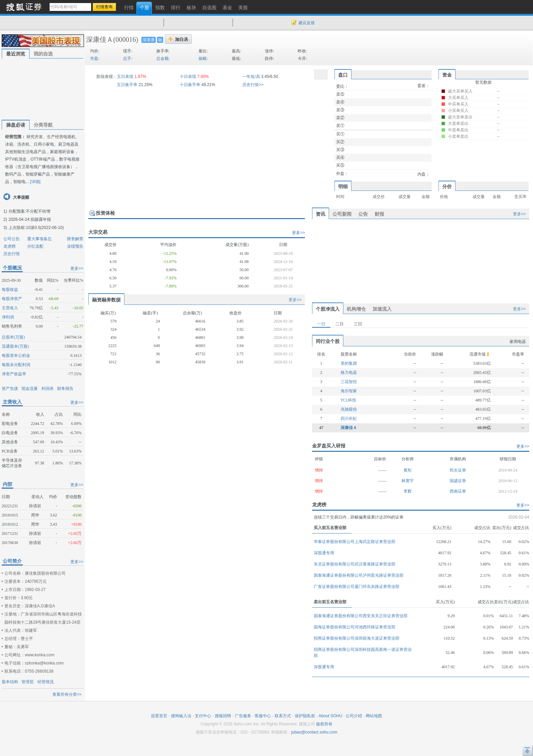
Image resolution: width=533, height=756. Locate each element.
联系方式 (283, 716)
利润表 (48, 389)
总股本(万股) (13, 337)
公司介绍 (354, 716)
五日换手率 (127, 85)
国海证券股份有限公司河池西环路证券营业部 (355, 627)
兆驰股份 (349, 409)
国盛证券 (458, 481)
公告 (363, 214)
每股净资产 (12, 299)
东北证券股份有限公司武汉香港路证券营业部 (355, 564)
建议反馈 (307, 23)
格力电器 (349, 373)
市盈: (95, 59)
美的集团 (349, 363)
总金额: (163, 59)
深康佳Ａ (100, 39)
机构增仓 (356, 309)
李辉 (408, 491)
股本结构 (10, 682)
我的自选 (43, 54)
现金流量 (30, 389)
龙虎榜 (10, 246)
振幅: (203, 59)
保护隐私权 (305, 716)
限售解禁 (75, 239)
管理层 (28, 682)
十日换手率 (190, 85)
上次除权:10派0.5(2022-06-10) (36, 228)
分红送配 (35, 246)
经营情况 (46, 682)
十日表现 (188, 77)
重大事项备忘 (39, 239)
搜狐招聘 (223, 716)
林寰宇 (408, 481)
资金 (447, 75)
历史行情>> (253, 85)
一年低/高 (251, 77)
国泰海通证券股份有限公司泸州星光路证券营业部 (359, 575)
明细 (343, 186)
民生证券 (458, 470)
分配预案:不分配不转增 (29, 211)
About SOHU (330, 716)
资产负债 (10, 389)
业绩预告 (75, 246)
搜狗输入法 (181, 716)
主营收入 (10, 308)
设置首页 (159, 716)
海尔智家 (349, 391)
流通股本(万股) (15, 346)
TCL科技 (349, 400)
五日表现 (125, 77)
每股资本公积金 (16, 356)
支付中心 (203, 716)
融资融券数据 (106, 300)
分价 (447, 186)
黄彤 (408, 470)
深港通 (149, 40)
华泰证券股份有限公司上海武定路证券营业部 (355, 542)
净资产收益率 (14, 374)
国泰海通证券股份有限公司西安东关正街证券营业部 (361, 616)
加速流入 (382, 309)
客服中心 (263, 716)
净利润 (8, 317)
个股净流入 (328, 309)
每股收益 (10, 290)
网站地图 (374, 716)
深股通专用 (324, 553)
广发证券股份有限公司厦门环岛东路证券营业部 (357, 587)
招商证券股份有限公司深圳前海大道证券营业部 (357, 638)
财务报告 (65, 389)
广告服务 (243, 716)
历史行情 (12, 254)
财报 (379, 214)
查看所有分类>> (67, 694)
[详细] (35, 182)
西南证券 (458, 491)
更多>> (77, 268)
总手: (128, 59)
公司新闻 (342, 214)
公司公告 (12, 239)
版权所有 (324, 724)
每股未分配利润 (16, 365)
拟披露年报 (41, 219)
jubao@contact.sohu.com (314, 732)
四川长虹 (349, 418)
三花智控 (349, 382)
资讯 (321, 214)
